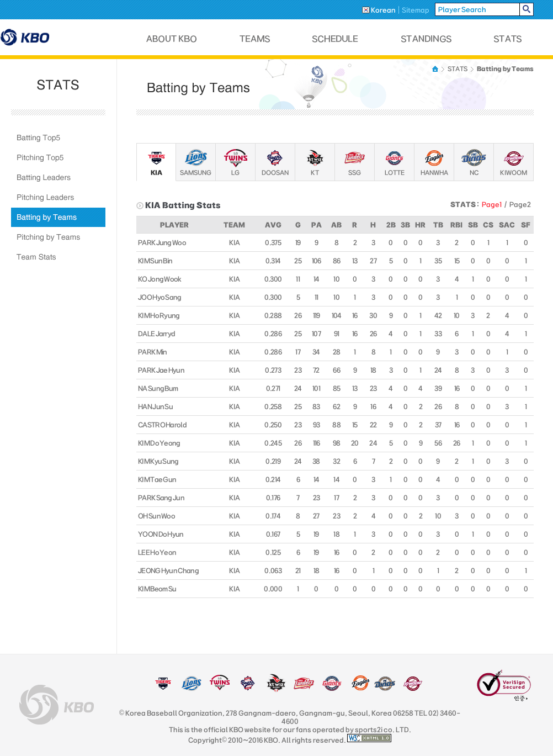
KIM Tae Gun (157, 479)
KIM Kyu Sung (158, 461)
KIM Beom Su (157, 589)
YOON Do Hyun (161, 534)
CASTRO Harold (162, 425)
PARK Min (152, 352)
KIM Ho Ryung (159, 315)
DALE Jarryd (156, 334)
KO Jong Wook (160, 279)
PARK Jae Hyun (161, 370)
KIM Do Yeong (159, 443)
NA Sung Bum (158, 388)
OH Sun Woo (156, 516)
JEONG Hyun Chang (168, 570)
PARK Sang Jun (161, 498)
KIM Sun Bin (155, 261)
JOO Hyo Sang (160, 297)
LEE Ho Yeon (157, 552)
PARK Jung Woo (162, 242)
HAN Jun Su (155, 406)
